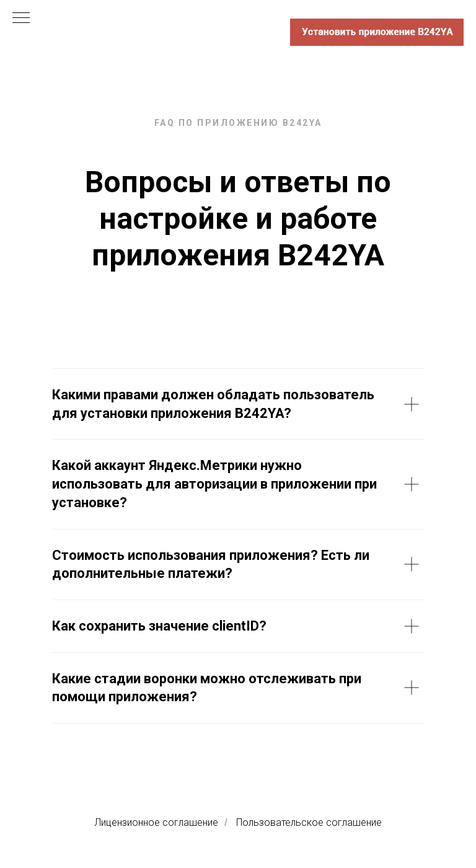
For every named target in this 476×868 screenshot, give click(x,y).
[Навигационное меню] (21, 19)
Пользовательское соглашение (309, 822)
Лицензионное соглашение (156, 822)
